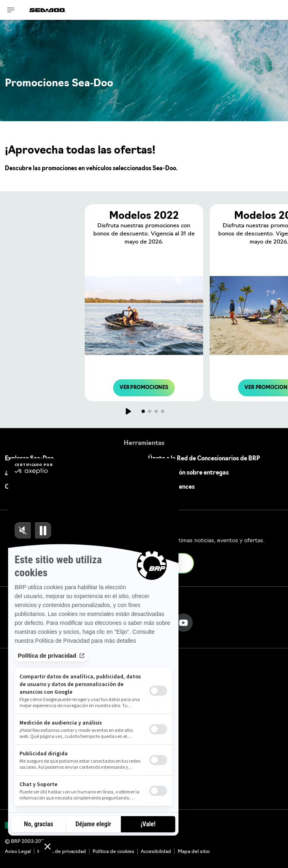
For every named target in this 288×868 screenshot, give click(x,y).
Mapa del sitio (194, 852)
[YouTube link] (184, 623)
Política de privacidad (62, 852)
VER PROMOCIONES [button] (144, 388)
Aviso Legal (18, 852)
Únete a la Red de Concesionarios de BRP (204, 459)
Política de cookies (113, 852)
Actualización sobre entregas (188, 473)
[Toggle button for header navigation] (11, 10)
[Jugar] (128, 411)
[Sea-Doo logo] (47, 10)
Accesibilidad (156, 852)
